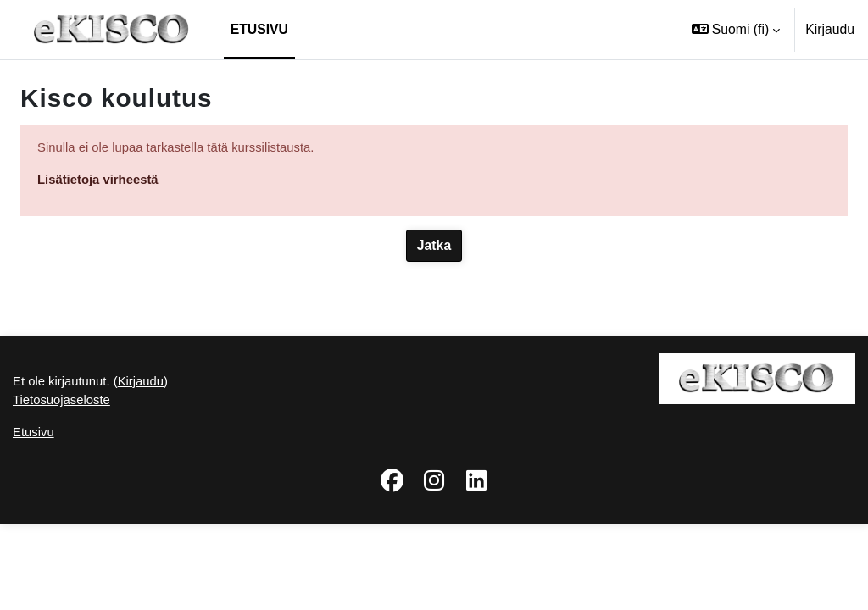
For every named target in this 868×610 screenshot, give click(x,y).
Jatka (434, 248)
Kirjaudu (830, 29)
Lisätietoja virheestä (102, 181)
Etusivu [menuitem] (259, 29)
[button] (736, 30)
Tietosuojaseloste (64, 484)
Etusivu (35, 518)
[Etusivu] (112, 30)
